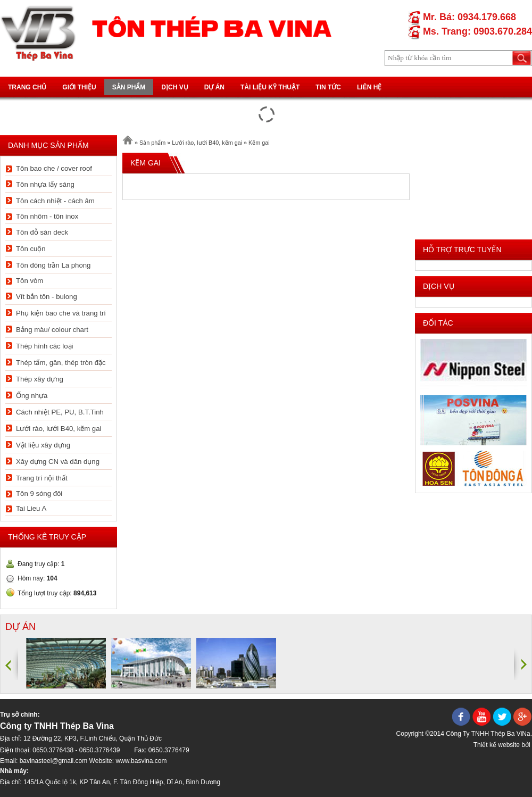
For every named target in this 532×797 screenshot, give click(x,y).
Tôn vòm (30, 281)
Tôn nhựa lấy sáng (45, 184)
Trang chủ (27, 87)
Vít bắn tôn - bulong (47, 297)
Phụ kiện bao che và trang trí (61, 313)
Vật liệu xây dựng (43, 445)
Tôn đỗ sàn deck (42, 232)
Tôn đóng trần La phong (53, 265)
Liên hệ (369, 87)
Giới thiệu (79, 87)
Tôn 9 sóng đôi (39, 493)
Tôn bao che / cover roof (54, 168)
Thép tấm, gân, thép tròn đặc (61, 363)
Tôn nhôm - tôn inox (47, 216)
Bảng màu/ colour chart (52, 330)
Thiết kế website (497, 745)
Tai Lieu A (31, 508)
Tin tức (328, 87)
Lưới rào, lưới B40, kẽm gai (59, 429)
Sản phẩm (129, 87)
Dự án (214, 87)
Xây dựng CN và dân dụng (58, 462)
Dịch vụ (174, 87)
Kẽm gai (259, 143)
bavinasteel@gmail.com (54, 761)
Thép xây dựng (40, 379)
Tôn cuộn (31, 249)
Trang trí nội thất (42, 478)
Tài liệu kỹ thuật (270, 87)
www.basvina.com (141, 761)
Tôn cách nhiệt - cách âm (55, 201)
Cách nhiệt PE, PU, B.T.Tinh (60, 412)
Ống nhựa (32, 396)
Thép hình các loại (44, 346)
